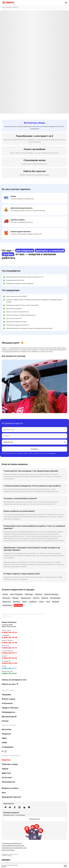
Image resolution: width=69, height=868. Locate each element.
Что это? (4, 866)
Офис (4, 738)
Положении (53, 453)
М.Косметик (7, 703)
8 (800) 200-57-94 (9, 663)
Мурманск (39, 594)
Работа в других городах (8, 850)
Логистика (7, 777)
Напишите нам (34, 819)
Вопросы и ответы (10, 788)
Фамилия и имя (9, 430)
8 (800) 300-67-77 (9, 653)
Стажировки (8, 747)
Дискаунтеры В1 (9, 717)
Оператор (6, 734)
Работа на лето (10, 684)
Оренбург (16, 602)
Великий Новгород (51, 594)
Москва (5, 594)
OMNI (4, 743)
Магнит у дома (8, 699)
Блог (4, 793)
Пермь (25, 602)
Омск (48, 602)
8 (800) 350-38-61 (9, 673)
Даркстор (6, 773)
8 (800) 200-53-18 (9, 648)
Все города (18, 605)
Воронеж (45, 598)
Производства (8, 782)
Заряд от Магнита (10, 708)
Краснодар (29, 594)
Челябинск (33, 602)
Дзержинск (7, 602)
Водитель (6, 760)
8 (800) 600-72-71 (9, 668)
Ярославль (6, 598)
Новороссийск (26, 598)
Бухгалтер (7, 729)
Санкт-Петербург (16, 594)
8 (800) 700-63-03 (9, 632)
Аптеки (5, 721)
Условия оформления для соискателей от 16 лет (14, 848)
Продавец (6, 695)
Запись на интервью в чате (14, 680)
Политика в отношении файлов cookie (12, 843)
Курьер (5, 769)
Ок (65, 866)
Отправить (34, 449)
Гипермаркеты (8, 712)
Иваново (15, 598)
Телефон (6, 436)
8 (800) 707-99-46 (9, 658)
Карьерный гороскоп (11, 797)
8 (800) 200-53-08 (9, 638)
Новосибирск (7, 605)
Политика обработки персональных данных (13, 846)
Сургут (42, 602)
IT (4, 751)
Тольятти (36, 598)
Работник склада (10, 764)
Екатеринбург (55, 598)
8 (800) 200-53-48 (9, 643)
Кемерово (56, 602)
